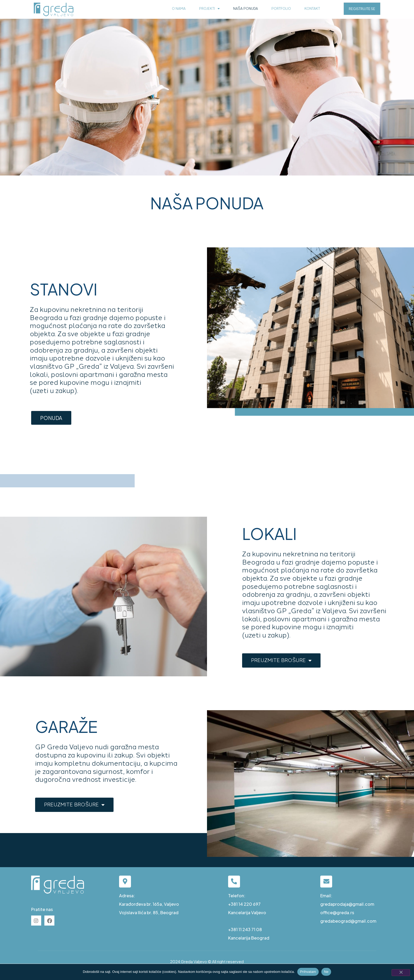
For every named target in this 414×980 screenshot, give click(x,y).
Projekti (209, 9)
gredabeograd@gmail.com (348, 921)
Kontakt (312, 9)
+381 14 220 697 (244, 904)
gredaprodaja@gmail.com (347, 904)
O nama (179, 9)
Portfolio (281, 9)
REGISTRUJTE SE (362, 9)
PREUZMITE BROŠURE (281, 660)
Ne (326, 972)
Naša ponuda (246, 9)
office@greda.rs (337, 912)
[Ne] (401, 973)
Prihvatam (308, 972)
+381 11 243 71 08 (245, 929)
